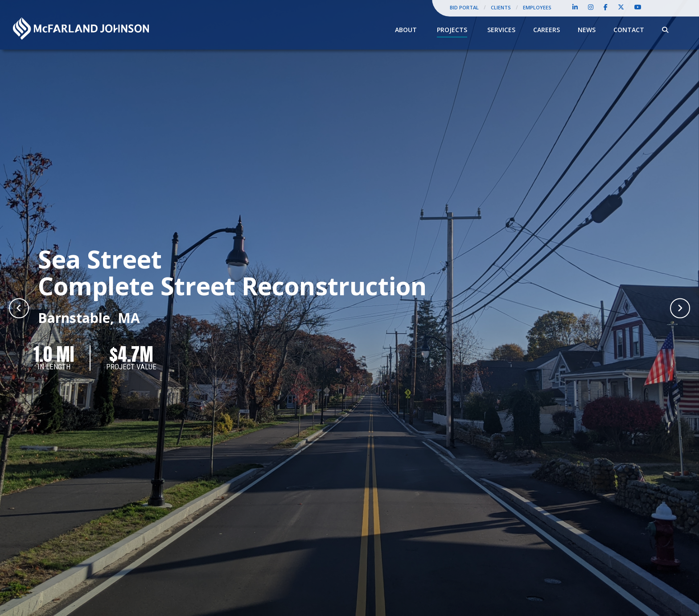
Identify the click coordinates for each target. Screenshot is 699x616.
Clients (501, 7)
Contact (629, 30)
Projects (452, 30)
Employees (537, 7)
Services (501, 30)
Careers (547, 30)
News (587, 30)
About (406, 30)
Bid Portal (464, 7)
